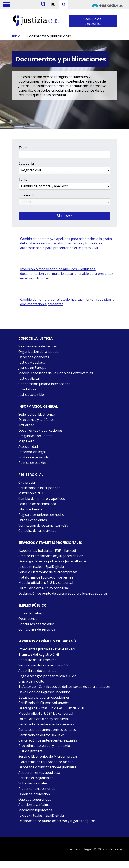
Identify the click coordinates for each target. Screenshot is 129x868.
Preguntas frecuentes (35, 436)
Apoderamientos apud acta (39, 772)
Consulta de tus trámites (37, 531)
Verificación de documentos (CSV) (44, 525)
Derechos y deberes (34, 357)
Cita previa (27, 482)
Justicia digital (29, 378)
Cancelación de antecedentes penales (47, 730)
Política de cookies (32, 463)
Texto (23, 148)
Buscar (64, 216)
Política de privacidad (34, 457)
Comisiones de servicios (37, 629)
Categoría (26, 163)
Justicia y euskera (32, 362)
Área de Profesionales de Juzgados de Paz (51, 556)
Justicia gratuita (30, 751)
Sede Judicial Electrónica (37, 414)
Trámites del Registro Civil (39, 654)
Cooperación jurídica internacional (45, 384)
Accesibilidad (28, 446)
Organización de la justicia (38, 352)
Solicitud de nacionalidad (37, 504)
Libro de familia (30, 509)
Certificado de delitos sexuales (42, 735)
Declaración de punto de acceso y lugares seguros (57, 821)
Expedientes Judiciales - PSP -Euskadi (47, 649)
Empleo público (32, 605)
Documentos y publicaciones (40, 430)
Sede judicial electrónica (93, 21)
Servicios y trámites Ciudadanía (47, 641)
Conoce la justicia (35, 338)
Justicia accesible (31, 394)
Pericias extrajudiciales (36, 778)
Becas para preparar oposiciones (44, 697)
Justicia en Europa (32, 368)
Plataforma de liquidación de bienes (46, 577)
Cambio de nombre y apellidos (42, 498)
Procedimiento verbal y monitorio (44, 746)
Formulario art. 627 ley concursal (43, 588)
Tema (23, 179)
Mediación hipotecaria (35, 810)
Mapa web (26, 441)
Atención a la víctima (34, 805)
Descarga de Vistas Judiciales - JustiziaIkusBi (52, 708)
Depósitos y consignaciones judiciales (47, 767)
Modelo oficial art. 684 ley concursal (46, 713)
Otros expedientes (33, 520)
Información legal (32, 452)
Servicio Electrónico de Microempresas (48, 572)
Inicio (16, 36)
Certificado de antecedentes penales (46, 724)
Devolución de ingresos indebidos (44, 692)
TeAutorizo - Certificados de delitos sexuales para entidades (64, 687)
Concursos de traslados (36, 624)
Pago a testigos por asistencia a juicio (47, 676)
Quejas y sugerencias (35, 799)
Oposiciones (28, 619)
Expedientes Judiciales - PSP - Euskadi (47, 550)
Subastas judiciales (33, 783)
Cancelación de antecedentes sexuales (48, 740)
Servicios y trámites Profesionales (50, 543)
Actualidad (26, 425)
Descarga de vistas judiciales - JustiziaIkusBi (52, 561)
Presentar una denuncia (37, 789)
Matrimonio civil (31, 493)
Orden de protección (34, 794)
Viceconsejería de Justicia (38, 346)
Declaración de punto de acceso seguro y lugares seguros (63, 593)
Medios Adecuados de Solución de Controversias (56, 373)
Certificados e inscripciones (39, 488)
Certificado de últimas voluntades (44, 703)
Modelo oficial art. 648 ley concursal (46, 583)
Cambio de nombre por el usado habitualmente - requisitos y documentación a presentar (67, 302)
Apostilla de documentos (37, 671)
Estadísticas (27, 389)
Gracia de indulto (31, 681)
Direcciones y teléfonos (36, 420)
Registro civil (31, 475)
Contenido (27, 195)
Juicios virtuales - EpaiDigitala (41, 567)
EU (53, 5)
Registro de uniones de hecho (41, 515)
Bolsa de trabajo (31, 613)
